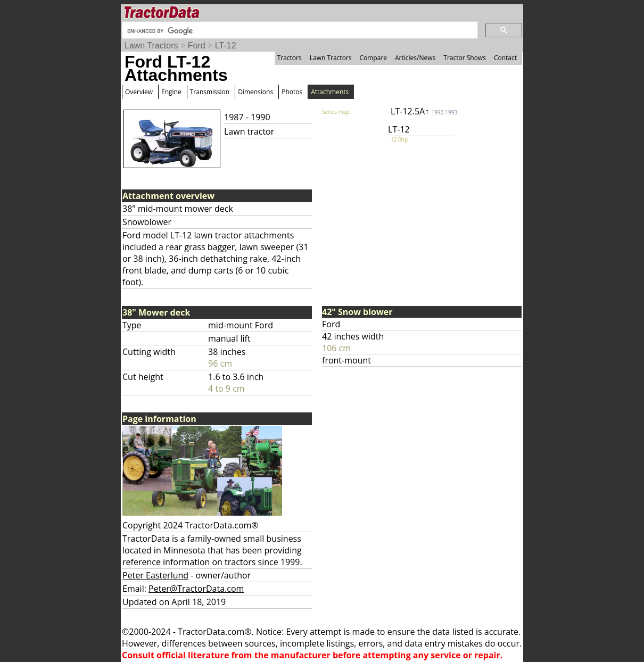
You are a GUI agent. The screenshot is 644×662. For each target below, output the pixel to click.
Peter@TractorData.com (196, 589)
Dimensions (255, 92)
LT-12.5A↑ (424, 111)
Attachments (330, 92)
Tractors (290, 58)
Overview (139, 92)
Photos (292, 92)
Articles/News (415, 58)
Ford (197, 45)
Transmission (210, 92)
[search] (299, 31)
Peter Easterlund (155, 575)
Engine (171, 92)
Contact (505, 58)
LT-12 (226, 45)
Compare (373, 58)
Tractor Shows (465, 58)
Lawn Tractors (151, 45)
